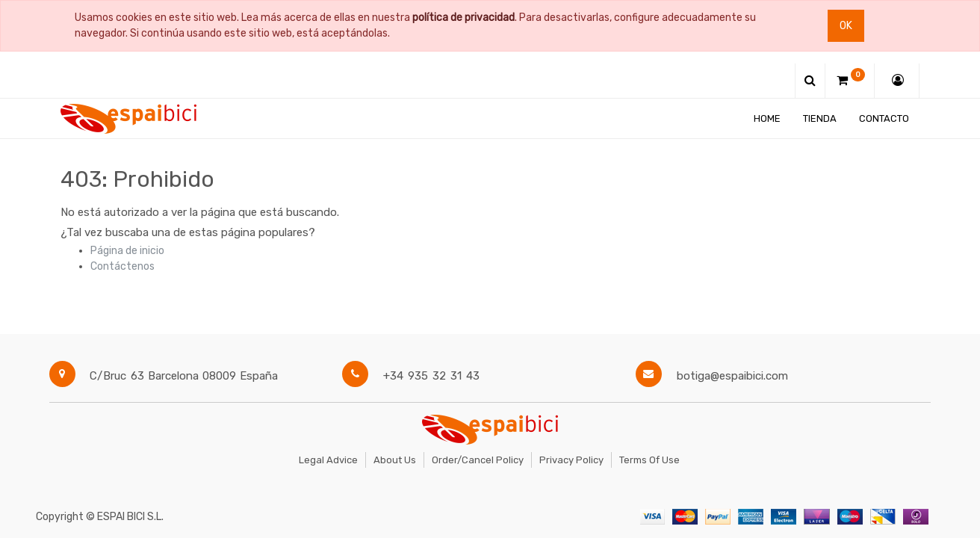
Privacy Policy (571, 460)
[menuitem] (768, 118)
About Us (395, 460)
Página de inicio (127, 251)
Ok (846, 26)
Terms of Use (649, 460)
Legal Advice (328, 460)
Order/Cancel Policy (478, 460)
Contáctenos (122, 266)
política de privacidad (463, 18)
